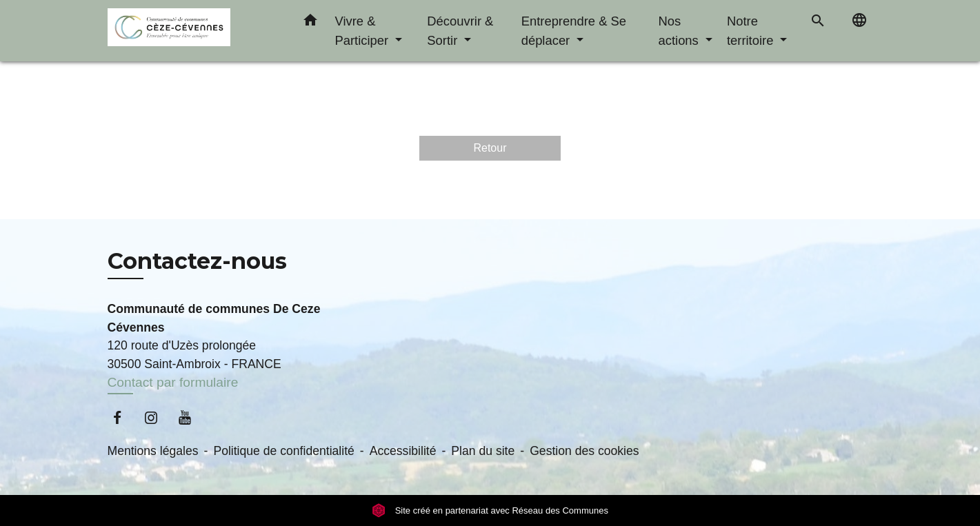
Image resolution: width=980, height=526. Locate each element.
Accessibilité (403, 451)
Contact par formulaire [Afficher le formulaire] (173, 382)
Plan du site (483, 451)
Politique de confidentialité (283, 451)
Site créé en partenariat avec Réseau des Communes (490, 510)
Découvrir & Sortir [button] (460, 31)
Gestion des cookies (584, 451)
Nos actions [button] (680, 31)
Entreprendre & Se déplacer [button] (574, 31)
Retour (490, 148)
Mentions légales (153, 451)
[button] (310, 23)
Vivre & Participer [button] (364, 31)
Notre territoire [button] (752, 31)
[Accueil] (194, 31)
